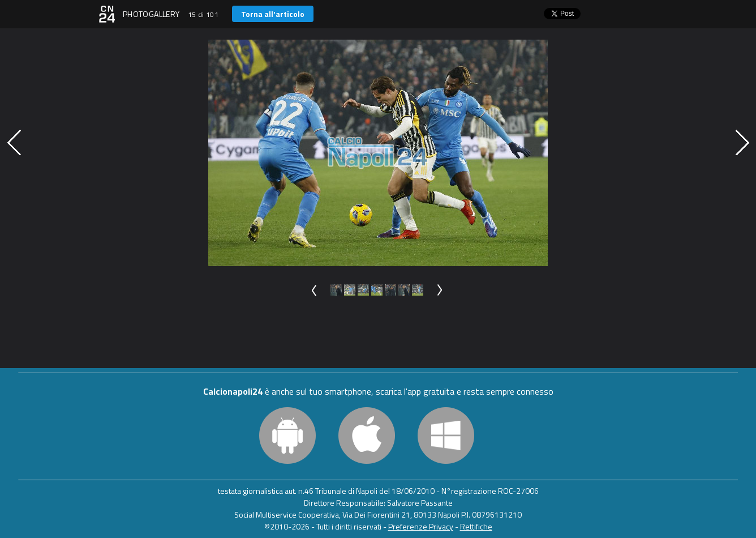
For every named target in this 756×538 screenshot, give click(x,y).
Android (287, 435)
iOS (367, 435)
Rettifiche (476, 526)
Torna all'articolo (273, 14)
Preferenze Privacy (421, 526)
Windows (446, 435)
